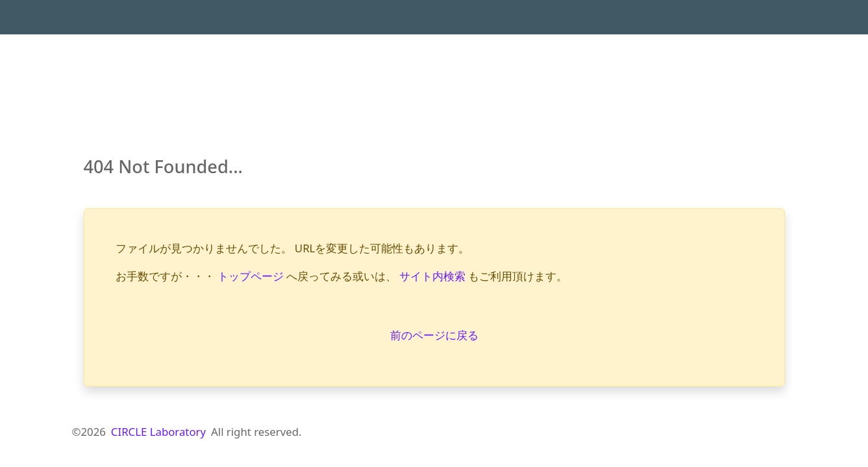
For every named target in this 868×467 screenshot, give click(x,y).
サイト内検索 (432, 276)
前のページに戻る (434, 335)
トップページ (251, 276)
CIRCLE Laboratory (158, 432)
